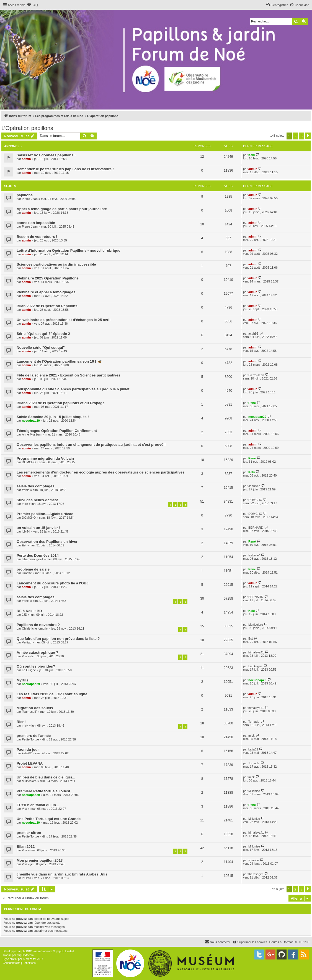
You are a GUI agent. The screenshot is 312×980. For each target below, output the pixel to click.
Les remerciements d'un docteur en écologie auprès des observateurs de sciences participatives (100, 472)
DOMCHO (29, 462)
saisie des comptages (35, 486)
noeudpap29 (31, 421)
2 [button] (295, 136)
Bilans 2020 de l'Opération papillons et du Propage (61, 403)
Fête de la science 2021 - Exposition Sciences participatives (69, 375)
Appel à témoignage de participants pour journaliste (62, 209)
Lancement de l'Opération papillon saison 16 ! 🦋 (59, 361)
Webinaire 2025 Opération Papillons (48, 278)
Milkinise (254, 791)
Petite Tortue (30, 739)
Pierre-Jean (30, 199)
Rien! (21, 722)
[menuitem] (32, 5)
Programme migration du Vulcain (45, 458)
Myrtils (23, 680)
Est (24, 545)
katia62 (27, 753)
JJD (25, 615)
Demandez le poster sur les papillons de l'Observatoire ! (65, 169)
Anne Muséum (32, 434)
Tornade (254, 722)
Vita (25, 656)
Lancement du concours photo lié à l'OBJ (53, 583)
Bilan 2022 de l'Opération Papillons (47, 306)
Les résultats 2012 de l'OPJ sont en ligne (52, 694)
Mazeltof (31, 959)
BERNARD (256, 528)
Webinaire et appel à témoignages (46, 292)
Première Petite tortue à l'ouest (43, 791)
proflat (14, 959)
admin (26, 159)
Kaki (252, 155)
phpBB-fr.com (25, 955)
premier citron (29, 833)
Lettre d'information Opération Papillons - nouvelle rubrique (69, 250)
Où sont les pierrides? (36, 666)
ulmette (27, 573)
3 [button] (302, 136)
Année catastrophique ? (37, 652)
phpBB (26, 951)
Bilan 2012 (26, 847)
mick (25, 504)
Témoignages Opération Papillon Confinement (57, 431)
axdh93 (253, 334)
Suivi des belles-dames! (37, 500)
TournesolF (29, 712)
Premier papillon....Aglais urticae (45, 514)
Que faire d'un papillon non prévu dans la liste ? (58, 639)
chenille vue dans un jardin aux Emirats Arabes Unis (62, 874)
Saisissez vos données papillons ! (46, 155)
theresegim (256, 874)
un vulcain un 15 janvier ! (38, 528)
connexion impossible (36, 223)
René (252, 403)
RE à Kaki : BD (29, 611)
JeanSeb (254, 486)
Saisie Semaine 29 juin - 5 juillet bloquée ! (53, 417)
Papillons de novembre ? (38, 625)
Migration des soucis (35, 708)
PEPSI (26, 878)
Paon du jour (28, 749)
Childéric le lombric (35, 628)
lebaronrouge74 (33, 559)
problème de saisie (33, 569)
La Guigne (29, 670)
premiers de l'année (34, 736)
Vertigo (27, 642)
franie (26, 490)
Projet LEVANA (30, 763)
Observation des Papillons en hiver (47, 542)
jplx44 (26, 531)
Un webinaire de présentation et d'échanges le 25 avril (64, 320)
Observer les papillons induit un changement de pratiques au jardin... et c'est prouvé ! (91, 445)
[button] (308, 136)
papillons (25, 195)
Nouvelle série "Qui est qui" (41, 348)
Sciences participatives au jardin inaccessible (56, 264)
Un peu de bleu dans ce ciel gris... (46, 777)
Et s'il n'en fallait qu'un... (38, 805)
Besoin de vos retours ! (37, 237)
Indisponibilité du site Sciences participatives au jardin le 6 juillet (73, 389)
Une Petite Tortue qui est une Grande (49, 819)
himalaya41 (256, 652)
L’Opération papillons (27, 128)
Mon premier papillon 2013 (40, 860)
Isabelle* (254, 555)
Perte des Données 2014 (38, 555)
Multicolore (256, 625)
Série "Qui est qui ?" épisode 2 (43, 334)
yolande (254, 860)
